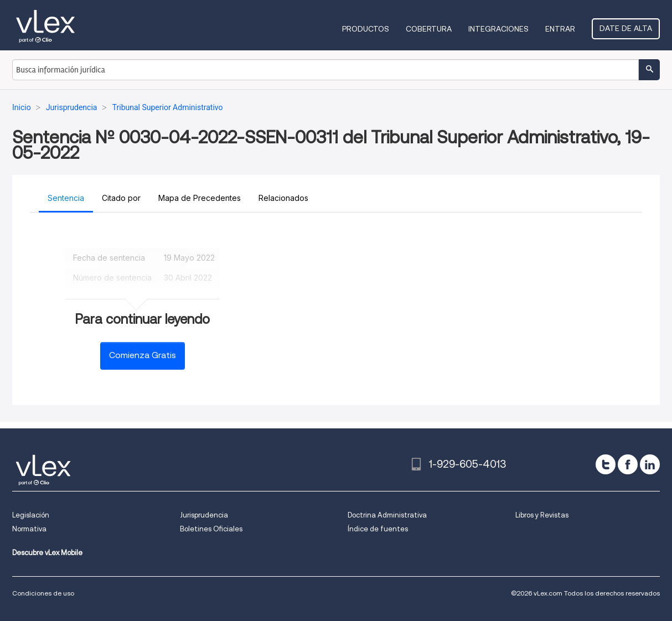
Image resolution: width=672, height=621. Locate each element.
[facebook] (628, 464)
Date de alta (626, 28)
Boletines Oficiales (211, 529)
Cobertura (429, 29)
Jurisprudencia (204, 515)
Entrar (560, 29)
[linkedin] (650, 464)
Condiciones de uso (43, 593)
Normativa (29, 529)
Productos (366, 29)
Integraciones (498, 29)
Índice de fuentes (378, 529)
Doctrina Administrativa (387, 515)
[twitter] (606, 464)
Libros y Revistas (542, 515)
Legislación (31, 515)
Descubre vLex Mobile (47, 553)
